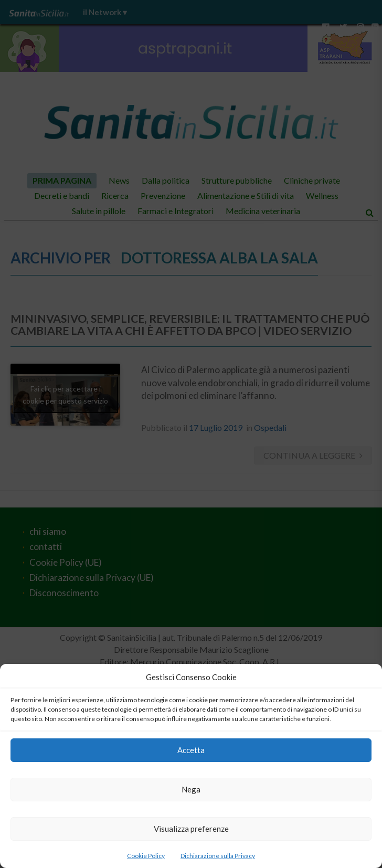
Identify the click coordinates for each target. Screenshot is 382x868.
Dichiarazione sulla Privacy (218, 856)
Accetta (191, 750)
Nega (191, 789)
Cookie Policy (146, 856)
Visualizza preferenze (191, 829)
